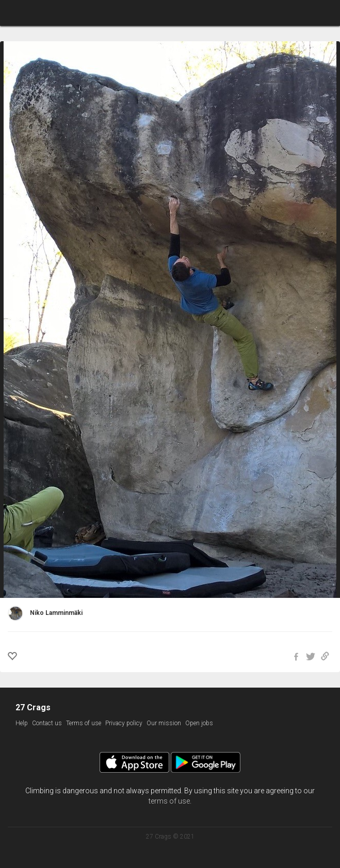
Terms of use (84, 723)
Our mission (164, 723)
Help (22, 723)
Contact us (47, 723)
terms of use (169, 801)
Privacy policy (124, 723)
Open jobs (199, 723)
